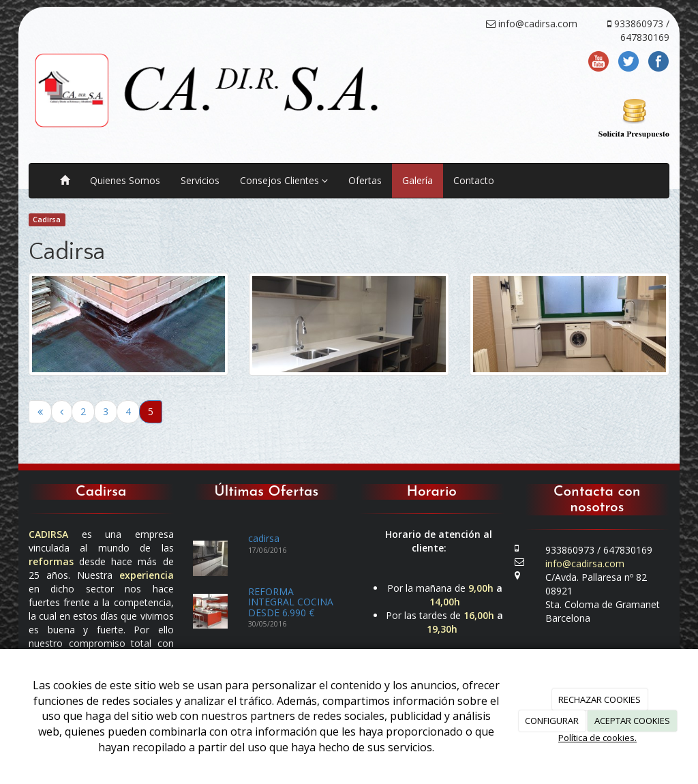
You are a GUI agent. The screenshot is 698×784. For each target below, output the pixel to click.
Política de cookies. (597, 738)
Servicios (200, 180)
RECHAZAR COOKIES (600, 699)
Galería (418, 180)
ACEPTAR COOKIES (632, 721)
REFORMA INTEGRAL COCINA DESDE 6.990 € (291, 602)
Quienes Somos (125, 180)
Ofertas (365, 180)
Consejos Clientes (284, 180)
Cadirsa (47, 220)
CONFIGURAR (552, 721)
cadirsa (264, 538)
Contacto (474, 180)
